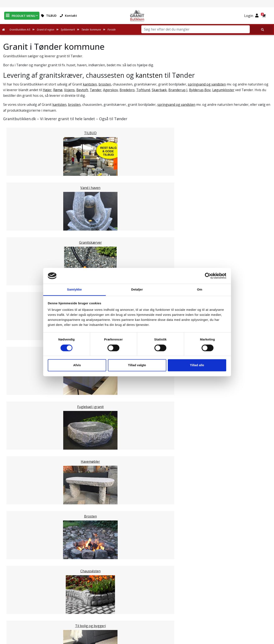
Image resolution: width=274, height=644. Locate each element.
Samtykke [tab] (74, 290)
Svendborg (20, 391)
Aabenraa (19, 436)
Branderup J (178, 90)
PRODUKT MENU (21, 16)
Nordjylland (21, 476)
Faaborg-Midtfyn (25, 371)
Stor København (24, 486)
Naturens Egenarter (138, 609)
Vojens (69, 90)
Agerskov (110, 90)
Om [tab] (200, 290)
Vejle (15, 451)
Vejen (16, 431)
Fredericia (19, 441)
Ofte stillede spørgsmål (137, 604)
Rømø (58, 90)
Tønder (96, 90)
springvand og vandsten (207, 84)
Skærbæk (159, 90)
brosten (105, 84)
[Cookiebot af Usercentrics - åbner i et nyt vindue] (208, 276)
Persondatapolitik (138, 624)
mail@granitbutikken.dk (227, 603)
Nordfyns (19, 396)
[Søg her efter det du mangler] (261, 30)
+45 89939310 (227, 612)
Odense (17, 386)
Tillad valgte (137, 365)
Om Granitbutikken (137, 599)
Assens (17, 366)
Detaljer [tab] (137, 290)
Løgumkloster (223, 90)
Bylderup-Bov (200, 90)
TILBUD (49, 16)
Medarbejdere (137, 589)
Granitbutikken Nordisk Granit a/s (225, 582)
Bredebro (127, 90)
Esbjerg (17, 421)
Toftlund (143, 90)
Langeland (20, 401)
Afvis (77, 365)
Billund (17, 411)
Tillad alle (197, 365)
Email (117, 553)
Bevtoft (82, 90)
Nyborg (18, 381)
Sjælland (18, 481)
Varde (16, 426)
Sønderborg (21, 416)
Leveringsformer (137, 594)
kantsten (149, 75)
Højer (47, 90)
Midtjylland (20, 471)
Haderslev (19, 406)
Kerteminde (21, 376)
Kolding (17, 446)
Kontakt (68, 16)
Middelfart (20, 361)
